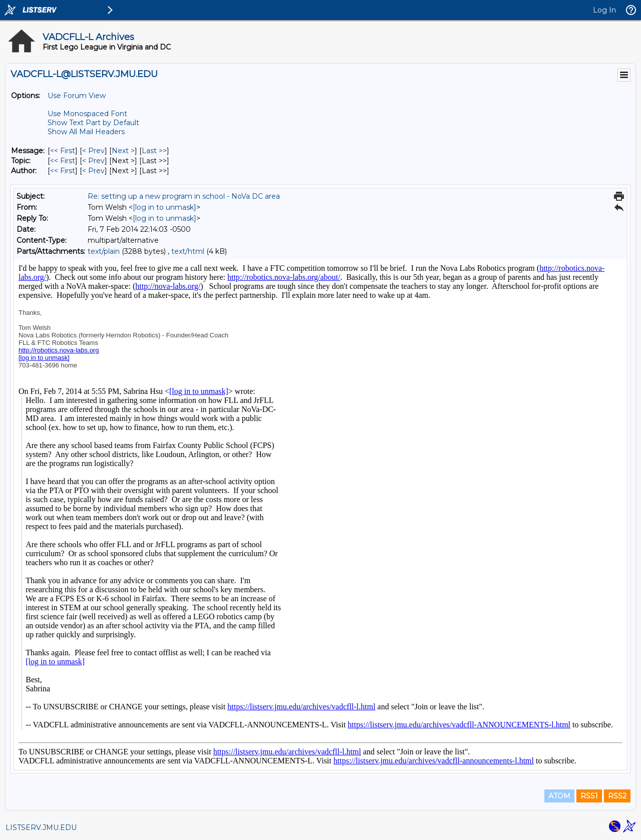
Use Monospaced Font (87, 114)
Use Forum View (77, 96)
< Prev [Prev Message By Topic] (93, 161)
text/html (188, 251)
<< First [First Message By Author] (63, 171)
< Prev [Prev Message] (93, 151)
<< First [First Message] (63, 151)
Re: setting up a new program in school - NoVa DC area (184, 196)
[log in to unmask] (165, 207)
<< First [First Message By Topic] (63, 161)
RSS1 (589, 796)
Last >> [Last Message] (154, 151)
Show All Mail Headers (86, 132)
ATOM (559, 796)
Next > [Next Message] (123, 151)
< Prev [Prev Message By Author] (93, 171)
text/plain (104, 251)
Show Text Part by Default (93, 123)
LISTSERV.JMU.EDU (41, 827)
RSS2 (617, 796)
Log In (604, 10)
